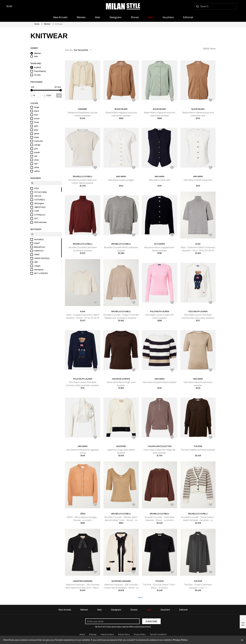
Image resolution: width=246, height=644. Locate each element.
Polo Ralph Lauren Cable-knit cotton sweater (159, 316)
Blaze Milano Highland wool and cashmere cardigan (121, 114)
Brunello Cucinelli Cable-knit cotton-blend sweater (83, 181)
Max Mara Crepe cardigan (121, 180)
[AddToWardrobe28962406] (211, 370)
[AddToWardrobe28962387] (134, 438)
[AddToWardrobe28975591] (211, 168)
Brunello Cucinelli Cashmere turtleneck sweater (83, 249)
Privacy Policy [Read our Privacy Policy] (140, 634)
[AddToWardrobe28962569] (211, 303)
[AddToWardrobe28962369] (172, 438)
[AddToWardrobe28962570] (172, 303)
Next (140, 597)
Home (37, 24)
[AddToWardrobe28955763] (211, 438)
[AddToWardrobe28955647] (95, 505)
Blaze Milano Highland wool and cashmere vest (198, 114)
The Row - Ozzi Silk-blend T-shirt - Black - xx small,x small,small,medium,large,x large (160, 588)
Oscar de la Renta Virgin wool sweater (121, 384)
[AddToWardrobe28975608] (172, 168)
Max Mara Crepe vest (160, 180)
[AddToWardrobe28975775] (95, 100)
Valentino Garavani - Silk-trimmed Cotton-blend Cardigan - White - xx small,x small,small (121, 588)
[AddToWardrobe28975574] (134, 235)
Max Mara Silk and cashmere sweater (198, 384)
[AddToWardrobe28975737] (134, 100)
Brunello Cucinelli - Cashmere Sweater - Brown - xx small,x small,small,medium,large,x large (159, 520)
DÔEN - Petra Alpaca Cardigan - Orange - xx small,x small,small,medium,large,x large (83, 520)
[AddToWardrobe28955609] (134, 573)
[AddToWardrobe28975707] (211, 100)
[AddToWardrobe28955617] (211, 505)
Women (47, 24)
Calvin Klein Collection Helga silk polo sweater (159, 451)
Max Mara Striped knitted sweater (160, 382)
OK (59, 95)
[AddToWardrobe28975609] (134, 168)
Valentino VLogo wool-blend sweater (121, 451)
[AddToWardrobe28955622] (172, 505)
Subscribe (151, 621)
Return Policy (124, 634)
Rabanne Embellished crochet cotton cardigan (83, 114)
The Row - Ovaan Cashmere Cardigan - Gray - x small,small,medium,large (198, 588)
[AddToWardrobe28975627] (95, 168)
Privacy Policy (180, 640)
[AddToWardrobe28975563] (172, 235)
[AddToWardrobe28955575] (211, 573)
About (82, 634)
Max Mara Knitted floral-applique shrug (83, 451)
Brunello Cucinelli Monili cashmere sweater (121, 249)
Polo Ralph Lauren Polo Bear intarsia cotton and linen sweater (83, 384)
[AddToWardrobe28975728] (172, 100)
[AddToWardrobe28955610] (95, 573)
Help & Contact (107, 634)
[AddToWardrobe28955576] (172, 573)
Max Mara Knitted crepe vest (198, 180)
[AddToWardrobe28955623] (134, 505)
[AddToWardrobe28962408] (172, 370)
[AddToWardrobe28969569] (134, 303)
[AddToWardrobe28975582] (95, 235)
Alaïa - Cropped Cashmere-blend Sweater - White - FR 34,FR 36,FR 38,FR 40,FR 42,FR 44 (83, 318)
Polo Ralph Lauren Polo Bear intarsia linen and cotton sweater (198, 316)
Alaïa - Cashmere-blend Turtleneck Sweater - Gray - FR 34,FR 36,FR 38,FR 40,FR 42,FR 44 (198, 250)
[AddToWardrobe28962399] (95, 438)
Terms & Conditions (158, 634)
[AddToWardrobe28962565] (95, 370)
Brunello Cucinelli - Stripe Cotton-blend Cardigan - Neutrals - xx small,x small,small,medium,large (198, 520)
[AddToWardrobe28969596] (211, 235)
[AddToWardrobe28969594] (95, 303)
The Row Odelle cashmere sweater (198, 450)
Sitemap (93, 634)
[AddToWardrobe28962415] (134, 370)
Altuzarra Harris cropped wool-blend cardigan (159, 249)
